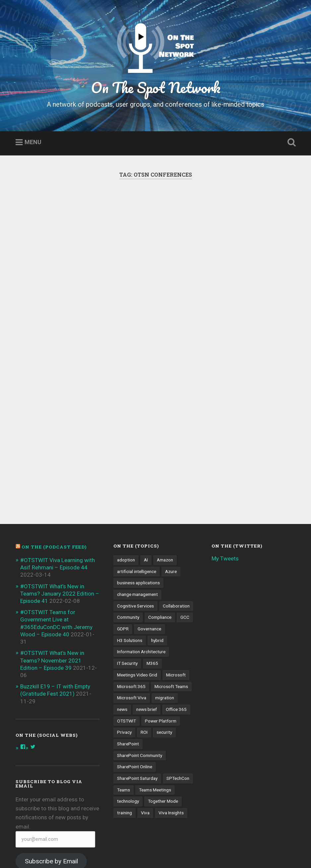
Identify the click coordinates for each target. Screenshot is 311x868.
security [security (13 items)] (164, 673)
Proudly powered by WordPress (63, 852)
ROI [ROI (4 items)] (144, 673)
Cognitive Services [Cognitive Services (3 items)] (135, 547)
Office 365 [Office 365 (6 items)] (176, 651)
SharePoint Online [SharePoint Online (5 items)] (135, 708)
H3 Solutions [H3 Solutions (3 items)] (130, 582)
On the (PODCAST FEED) (54, 488)
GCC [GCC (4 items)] (185, 558)
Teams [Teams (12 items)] (124, 731)
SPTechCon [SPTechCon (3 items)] (178, 720)
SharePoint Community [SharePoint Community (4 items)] (140, 697)
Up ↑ (290, 852)
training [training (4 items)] (124, 754)
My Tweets (225, 500)
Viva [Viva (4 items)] (145, 754)
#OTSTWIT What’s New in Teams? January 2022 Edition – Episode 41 (60, 535)
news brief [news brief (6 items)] (147, 651)
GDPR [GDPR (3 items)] (123, 570)
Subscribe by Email (51, 803)
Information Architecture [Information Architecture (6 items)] (141, 593)
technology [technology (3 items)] (128, 742)
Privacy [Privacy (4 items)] (124, 673)
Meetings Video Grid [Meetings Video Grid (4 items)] (137, 616)
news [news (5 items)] (122, 651)
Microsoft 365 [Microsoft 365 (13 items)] (131, 627)
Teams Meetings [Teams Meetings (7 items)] (155, 731)
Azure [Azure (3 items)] (171, 513)
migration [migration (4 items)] (165, 639)
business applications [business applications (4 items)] (138, 524)
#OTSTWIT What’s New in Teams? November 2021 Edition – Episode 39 (52, 602)
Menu (33, 142)
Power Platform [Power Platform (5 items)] (161, 662)
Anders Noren (207, 852)
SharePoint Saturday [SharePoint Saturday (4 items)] (137, 720)
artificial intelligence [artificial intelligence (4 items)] (137, 513)
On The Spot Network (156, 87)
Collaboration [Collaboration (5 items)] (176, 547)
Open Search (290, 143)
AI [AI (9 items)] (146, 501)
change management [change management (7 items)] (137, 536)
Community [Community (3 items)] (128, 558)
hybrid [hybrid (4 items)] (157, 582)
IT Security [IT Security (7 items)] (127, 605)
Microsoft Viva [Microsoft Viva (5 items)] (132, 639)
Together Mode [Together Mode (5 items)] (163, 742)
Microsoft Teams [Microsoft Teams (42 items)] (171, 627)
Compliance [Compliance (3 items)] (160, 558)
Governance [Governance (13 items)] (149, 570)
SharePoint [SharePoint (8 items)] (128, 685)
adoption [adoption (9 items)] (126, 501)
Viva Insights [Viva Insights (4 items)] (171, 754)
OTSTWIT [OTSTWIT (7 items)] (126, 662)
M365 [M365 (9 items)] (152, 605)
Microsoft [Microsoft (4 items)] (176, 616)
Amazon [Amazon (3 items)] (165, 501)
